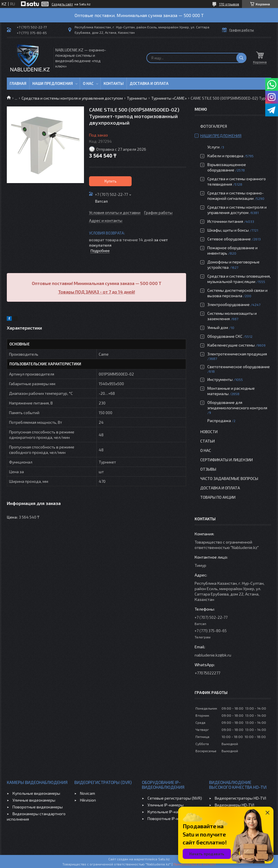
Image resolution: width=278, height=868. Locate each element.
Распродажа (219, 421)
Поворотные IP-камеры (169, 818)
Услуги (213, 147)
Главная (18, 83)
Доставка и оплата (149, 83)
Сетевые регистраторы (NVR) (175, 798)
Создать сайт (62, 4)
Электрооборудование (228, 304)
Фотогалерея (214, 126)
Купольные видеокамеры (36, 793)
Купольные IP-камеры (168, 812)
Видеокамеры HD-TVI (234, 805)
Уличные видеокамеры (34, 800)
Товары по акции (218, 497)
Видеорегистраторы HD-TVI (240, 798)
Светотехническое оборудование (239, 367)
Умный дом (218, 327)
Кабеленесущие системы (231, 345)
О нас (88, 83)
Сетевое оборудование (229, 239)
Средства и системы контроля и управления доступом (72, 98)
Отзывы (208, 469)
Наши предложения (53, 83)
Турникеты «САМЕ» (169, 98)
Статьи (208, 441)
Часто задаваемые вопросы (229, 478)
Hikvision (88, 800)
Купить (110, 181)
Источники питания (225, 221)
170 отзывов (229, 4)
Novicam (88, 793)
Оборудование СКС (225, 336)
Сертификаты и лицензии (227, 460)
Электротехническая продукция (237, 354)
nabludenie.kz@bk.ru (213, 655)
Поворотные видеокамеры (38, 807)
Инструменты (220, 379)
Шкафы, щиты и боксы (228, 230)
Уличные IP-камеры (166, 805)
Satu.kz (164, 859)
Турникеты (137, 98)
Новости (209, 432)
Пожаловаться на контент (195, 864)
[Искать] (241, 58)
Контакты (114, 83)
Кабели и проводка (225, 156)
